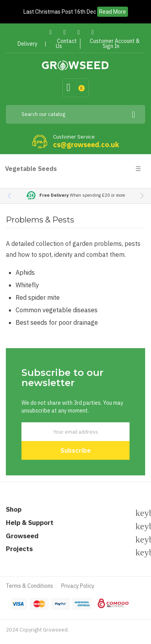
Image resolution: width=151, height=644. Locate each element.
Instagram (93, 32)
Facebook (51, 32)
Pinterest (79, 32)
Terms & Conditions (29, 586)
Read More (113, 12)
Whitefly (27, 285)
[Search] (75, 114)
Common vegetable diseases (57, 310)
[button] (142, 196)
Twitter (65, 32)
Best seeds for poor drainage (57, 322)
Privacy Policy (78, 586)
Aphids (25, 272)
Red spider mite (38, 297)
